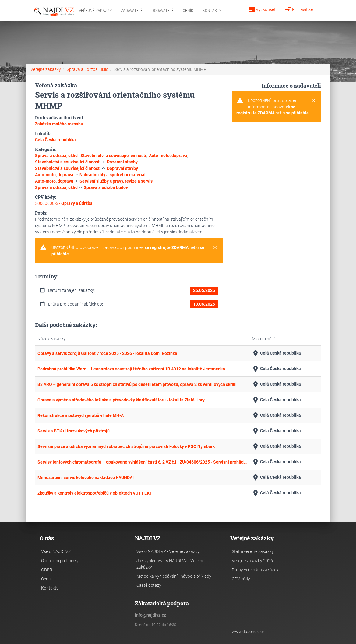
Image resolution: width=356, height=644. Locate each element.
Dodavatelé (163, 11)
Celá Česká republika (276, 353)
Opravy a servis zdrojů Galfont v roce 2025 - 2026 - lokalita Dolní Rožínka (107, 353)
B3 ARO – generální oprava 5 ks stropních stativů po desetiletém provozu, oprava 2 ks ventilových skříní (137, 384)
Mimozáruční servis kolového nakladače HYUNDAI (86, 478)
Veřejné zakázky (95, 11)
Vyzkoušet (262, 10)
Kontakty (212, 11)
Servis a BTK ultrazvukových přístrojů (74, 431)
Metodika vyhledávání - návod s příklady (174, 576)
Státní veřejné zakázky (253, 551)
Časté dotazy (149, 585)
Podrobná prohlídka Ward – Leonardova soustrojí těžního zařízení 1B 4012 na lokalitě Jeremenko (131, 369)
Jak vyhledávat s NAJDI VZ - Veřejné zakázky (170, 564)
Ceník (188, 11)
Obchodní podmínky (60, 561)
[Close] (215, 248)
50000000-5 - (64, 203)
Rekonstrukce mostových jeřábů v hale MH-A (81, 415)
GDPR (47, 570)
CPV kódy (241, 579)
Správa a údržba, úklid (88, 69)
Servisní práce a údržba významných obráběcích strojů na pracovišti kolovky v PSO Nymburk (126, 446)
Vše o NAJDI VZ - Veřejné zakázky (168, 551)
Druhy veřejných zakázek (255, 570)
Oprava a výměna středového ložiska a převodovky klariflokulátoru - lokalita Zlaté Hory (121, 400)
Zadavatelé (132, 11)
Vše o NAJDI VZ (56, 551)
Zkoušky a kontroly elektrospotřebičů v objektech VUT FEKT (95, 493)
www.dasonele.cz (248, 632)
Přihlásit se (299, 10)
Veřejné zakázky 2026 (252, 561)
